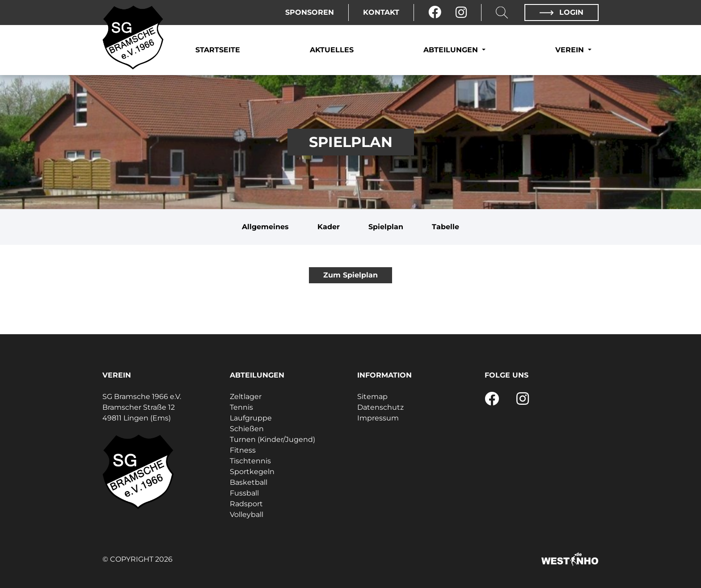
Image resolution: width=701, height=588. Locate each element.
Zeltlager (246, 397)
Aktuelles (332, 50)
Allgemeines (265, 227)
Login (562, 12)
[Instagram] (461, 13)
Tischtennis (250, 461)
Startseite (218, 50)
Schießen (247, 429)
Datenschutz (380, 407)
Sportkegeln (252, 472)
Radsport (246, 504)
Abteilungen (452, 50)
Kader (329, 227)
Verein (571, 50)
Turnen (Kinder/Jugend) (272, 439)
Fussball (244, 493)
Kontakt (381, 12)
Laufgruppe (251, 418)
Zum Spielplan (350, 275)
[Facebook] (435, 13)
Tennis (241, 407)
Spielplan (386, 227)
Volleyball (247, 514)
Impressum (378, 418)
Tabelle (446, 227)
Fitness (243, 450)
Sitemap (372, 397)
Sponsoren (310, 12)
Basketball (249, 482)
